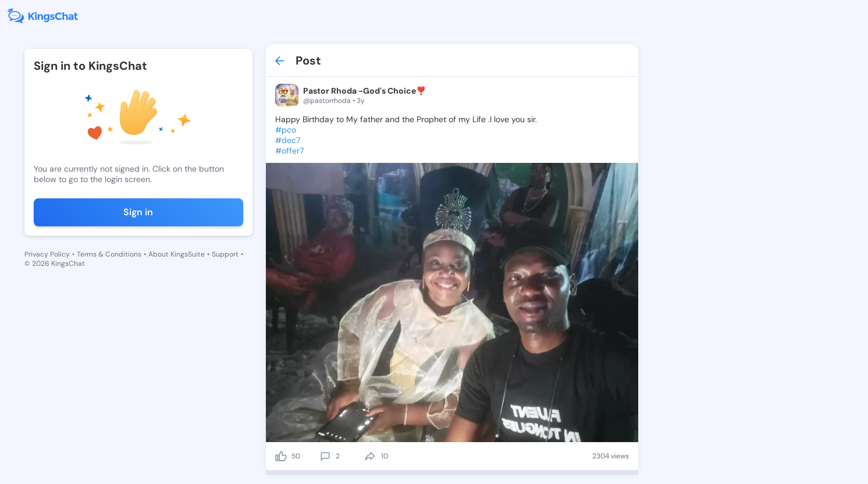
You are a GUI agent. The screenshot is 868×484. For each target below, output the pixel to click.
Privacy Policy (47, 254)
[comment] (325, 456)
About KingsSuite (177, 254)
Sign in (138, 212)
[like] (281, 456)
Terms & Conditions (109, 254)
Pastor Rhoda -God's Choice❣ (364, 91)
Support (225, 254)
